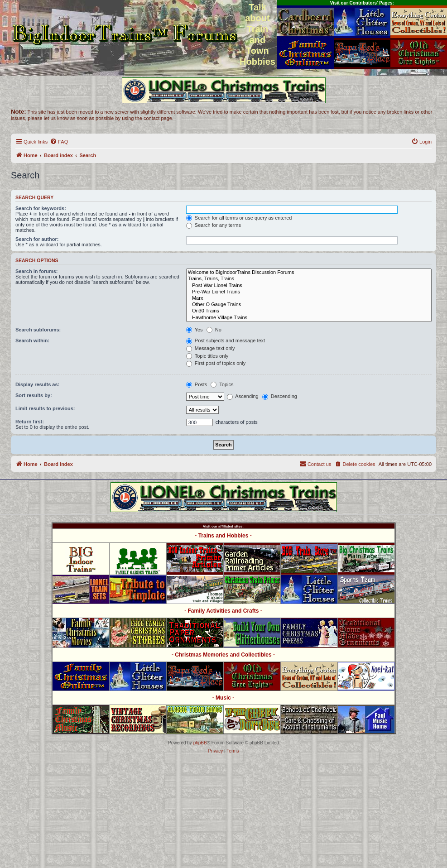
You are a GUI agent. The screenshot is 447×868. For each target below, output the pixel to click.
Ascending (243, 396)
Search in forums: (37, 271)
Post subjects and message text (226, 340)
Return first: (30, 422)
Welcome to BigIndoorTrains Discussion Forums (309, 273)
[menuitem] (59, 142)
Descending (280, 396)
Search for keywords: (41, 208)
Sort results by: (34, 395)
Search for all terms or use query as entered (239, 218)
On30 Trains (309, 311)
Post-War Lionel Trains (309, 286)
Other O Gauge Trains (309, 305)
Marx (309, 298)
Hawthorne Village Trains (309, 318)
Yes (195, 330)
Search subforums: (38, 330)
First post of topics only (216, 363)
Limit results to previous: (45, 408)
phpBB (200, 743)
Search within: (32, 340)
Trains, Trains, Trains (309, 279)
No (214, 330)
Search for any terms (214, 225)
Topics (222, 384)
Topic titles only (207, 356)
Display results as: (37, 384)
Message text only (211, 348)
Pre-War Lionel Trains (309, 292)
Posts (197, 384)
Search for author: (37, 239)
